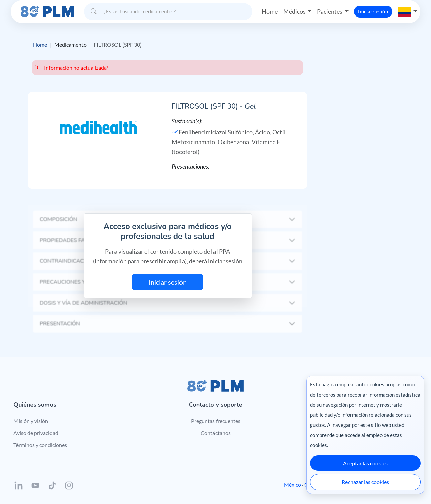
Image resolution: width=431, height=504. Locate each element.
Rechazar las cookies (365, 482)
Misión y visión (31, 421)
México (292, 485)
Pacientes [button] (330, 11)
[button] (407, 11)
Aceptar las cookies (365, 463)
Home (270, 11)
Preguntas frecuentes (216, 421)
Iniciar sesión (373, 11)
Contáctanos (216, 433)
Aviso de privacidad (36, 433)
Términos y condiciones (40, 445)
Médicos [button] (295, 11)
